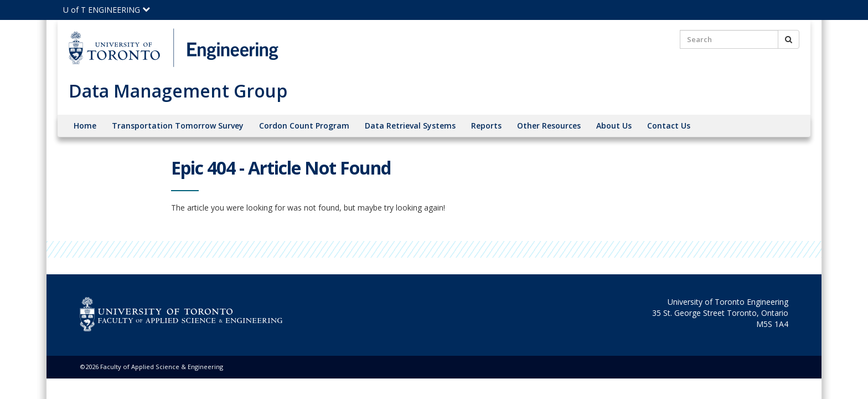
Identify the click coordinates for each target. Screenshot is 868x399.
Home (85, 126)
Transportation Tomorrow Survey (178, 126)
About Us (614, 126)
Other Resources (549, 126)
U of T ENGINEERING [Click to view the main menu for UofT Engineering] (107, 10)
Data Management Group (178, 91)
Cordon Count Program (304, 126)
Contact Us (669, 126)
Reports (486, 126)
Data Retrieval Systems (410, 126)
